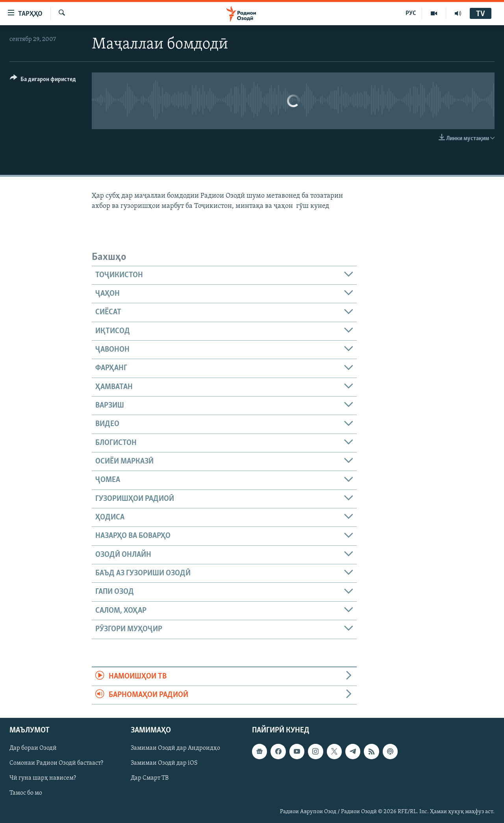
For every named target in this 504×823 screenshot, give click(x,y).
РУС (411, 13)
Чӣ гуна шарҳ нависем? (43, 779)
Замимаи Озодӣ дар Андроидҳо (175, 749)
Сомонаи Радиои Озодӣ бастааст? (56, 764)
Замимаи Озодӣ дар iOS (164, 764)
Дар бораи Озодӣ (33, 749)
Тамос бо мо (26, 793)
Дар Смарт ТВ (150, 779)
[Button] (43, 81)
